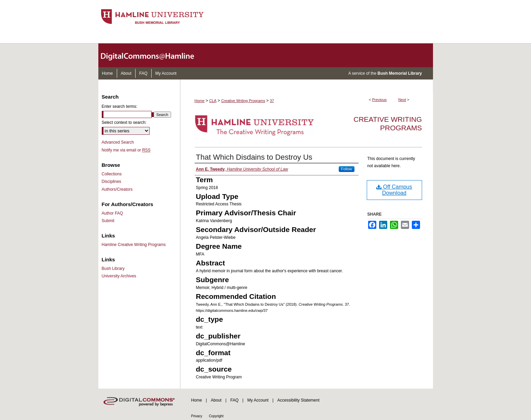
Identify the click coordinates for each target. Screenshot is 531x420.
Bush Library (113, 269)
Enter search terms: (120, 106)
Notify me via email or (126, 150)
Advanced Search (118, 142)
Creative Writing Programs (243, 101)
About (216, 400)
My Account (258, 400)
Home (200, 101)
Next (402, 100)
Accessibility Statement (298, 400)
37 (272, 101)
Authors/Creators (117, 189)
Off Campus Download (394, 190)
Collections (112, 174)
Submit (108, 221)
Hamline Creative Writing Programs (134, 245)
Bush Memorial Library (400, 73)
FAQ (234, 400)
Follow (347, 169)
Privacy (197, 416)
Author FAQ (113, 213)
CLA (213, 101)
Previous (380, 100)
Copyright (216, 416)
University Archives (119, 276)
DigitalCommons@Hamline (153, 55)
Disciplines (111, 182)
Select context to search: (124, 122)
